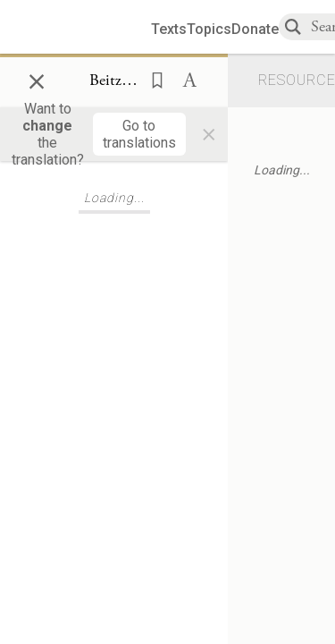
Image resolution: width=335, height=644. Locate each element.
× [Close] (37, 79)
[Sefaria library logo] (82, 27)
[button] (152, 79)
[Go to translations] (139, 134)
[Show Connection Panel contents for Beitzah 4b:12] (114, 81)
